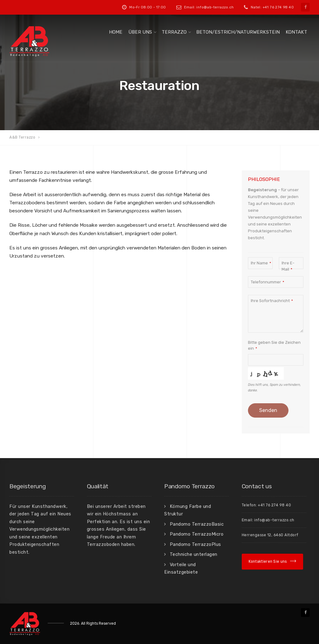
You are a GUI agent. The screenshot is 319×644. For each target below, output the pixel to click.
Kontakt (296, 32)
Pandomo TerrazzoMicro (197, 534)
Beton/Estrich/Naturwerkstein (238, 32)
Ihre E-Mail (288, 266)
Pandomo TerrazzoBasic (197, 524)
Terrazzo (174, 32)
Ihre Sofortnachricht (272, 301)
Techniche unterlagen (194, 554)
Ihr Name (261, 263)
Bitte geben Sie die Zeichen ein (274, 345)
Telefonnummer (267, 282)
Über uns (140, 32)
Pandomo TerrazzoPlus (195, 544)
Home (116, 32)
